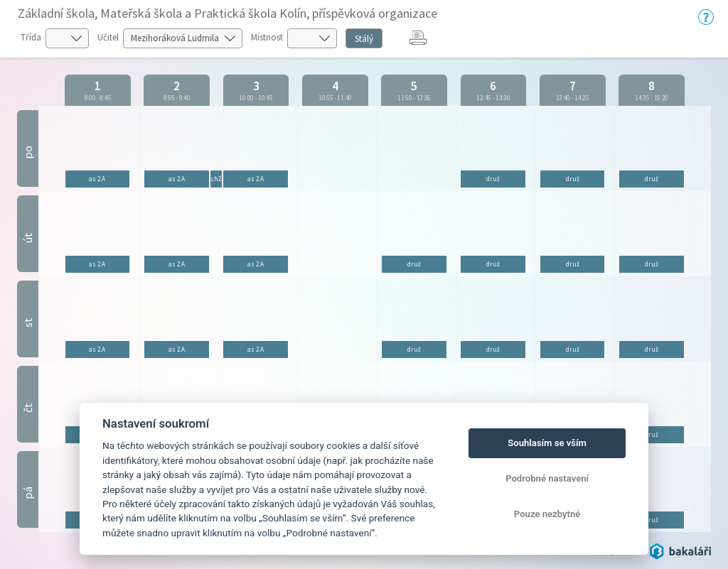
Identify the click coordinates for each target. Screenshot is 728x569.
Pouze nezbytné (547, 514)
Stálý (364, 39)
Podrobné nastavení (547, 478)
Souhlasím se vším (547, 443)
